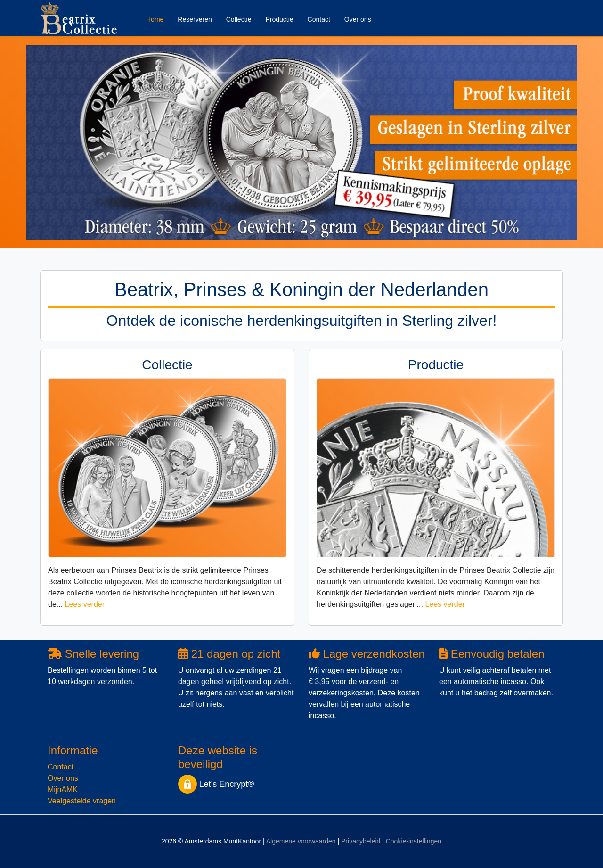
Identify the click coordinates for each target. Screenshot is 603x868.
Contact (319, 19)
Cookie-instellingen (414, 841)
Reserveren (195, 19)
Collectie (239, 19)
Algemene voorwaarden (301, 841)
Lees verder (85, 604)
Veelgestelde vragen (82, 801)
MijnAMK (63, 789)
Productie (279, 19)
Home (155, 19)
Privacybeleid (361, 841)
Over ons (358, 19)
